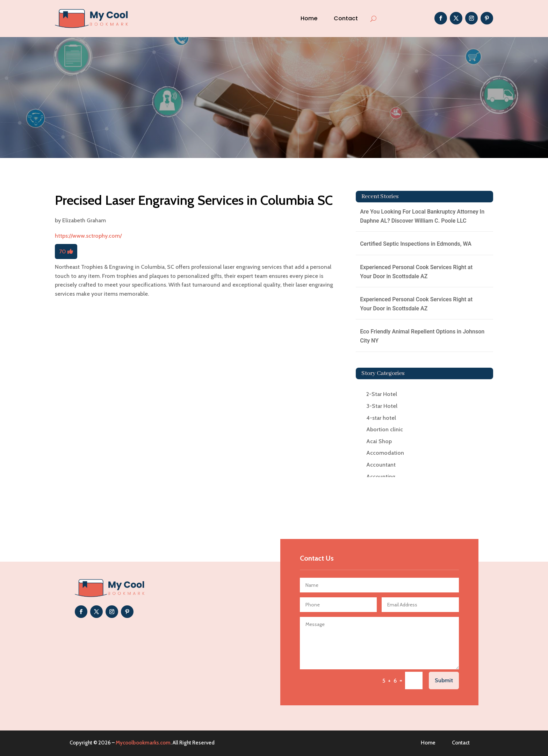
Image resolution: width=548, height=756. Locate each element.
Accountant (381, 465)
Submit (444, 680)
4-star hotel (381, 418)
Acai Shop (379, 441)
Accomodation (385, 453)
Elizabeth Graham (84, 220)
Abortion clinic (385, 429)
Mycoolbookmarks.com (143, 743)
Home (309, 18)
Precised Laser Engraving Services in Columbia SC (194, 200)
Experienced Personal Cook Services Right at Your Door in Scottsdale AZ (416, 272)
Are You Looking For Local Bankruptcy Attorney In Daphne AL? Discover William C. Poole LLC (422, 216)
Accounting (381, 477)
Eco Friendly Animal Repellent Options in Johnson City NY (422, 336)
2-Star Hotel (382, 394)
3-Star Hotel (382, 406)
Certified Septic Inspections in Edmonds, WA (416, 244)
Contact (346, 18)
